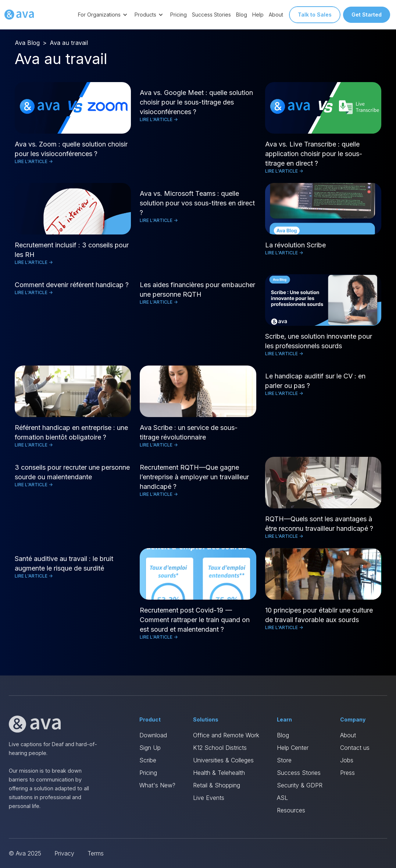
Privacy (64, 853)
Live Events (209, 798)
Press (347, 773)
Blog (242, 15)
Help (258, 15)
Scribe (148, 760)
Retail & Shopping (217, 785)
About (276, 15)
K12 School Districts (220, 748)
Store (284, 760)
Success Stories (211, 15)
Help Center (293, 748)
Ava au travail (69, 43)
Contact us (355, 748)
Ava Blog (27, 43)
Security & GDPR (300, 785)
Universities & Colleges (223, 760)
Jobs (347, 760)
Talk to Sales (315, 15)
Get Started (367, 15)
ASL (282, 798)
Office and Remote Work (226, 735)
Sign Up (150, 748)
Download (153, 735)
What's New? (157, 785)
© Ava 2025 (25, 853)
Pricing (179, 15)
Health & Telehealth (219, 773)
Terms (96, 853)
